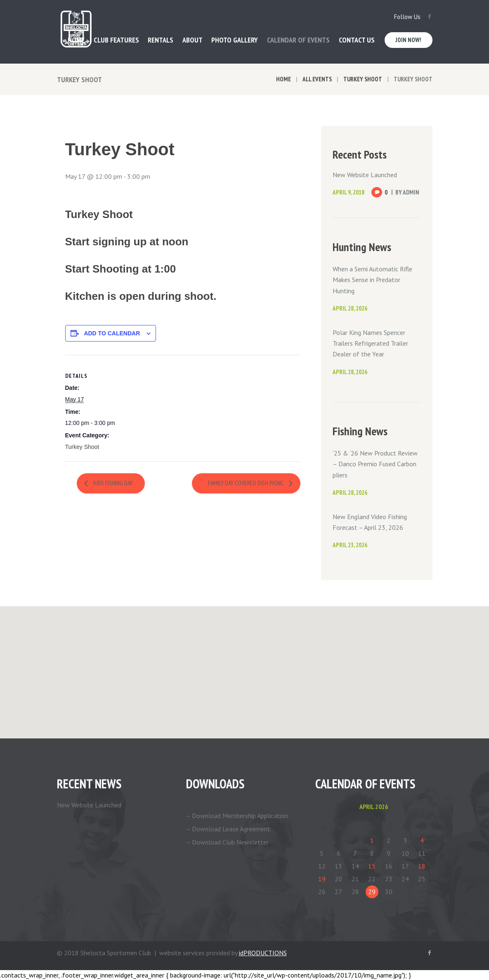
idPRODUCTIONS (263, 953)
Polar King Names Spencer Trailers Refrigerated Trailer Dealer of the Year (370, 343)
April (374, 807)
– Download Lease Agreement (228, 829)
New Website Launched (365, 175)
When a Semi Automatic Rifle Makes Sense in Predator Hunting (372, 280)
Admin (411, 192)
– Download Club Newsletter (227, 842)
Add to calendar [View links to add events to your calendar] (112, 333)
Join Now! (408, 40)
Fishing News (360, 431)
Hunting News (362, 247)
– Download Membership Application (237, 816)
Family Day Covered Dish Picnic (246, 483)
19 (322, 879)
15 (372, 866)
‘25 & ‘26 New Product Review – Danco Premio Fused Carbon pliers (375, 464)
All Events (317, 79)
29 (372, 892)
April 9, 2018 (348, 192)
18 (422, 866)
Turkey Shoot (363, 79)
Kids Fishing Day (113, 483)
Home (283, 79)
